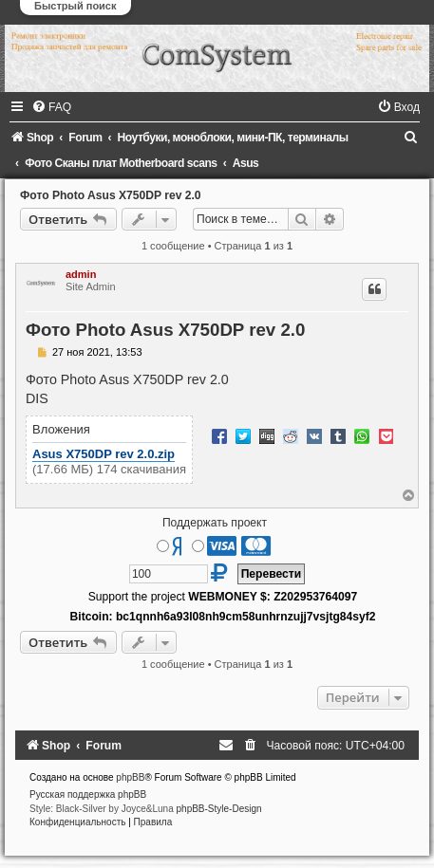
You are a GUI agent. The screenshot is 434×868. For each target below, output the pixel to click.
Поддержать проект (215, 523)
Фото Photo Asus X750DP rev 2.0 (111, 195)
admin (81, 274)
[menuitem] (51, 107)
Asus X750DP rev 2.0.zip (104, 454)
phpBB (130, 777)
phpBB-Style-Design (219, 809)
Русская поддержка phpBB (88, 794)
